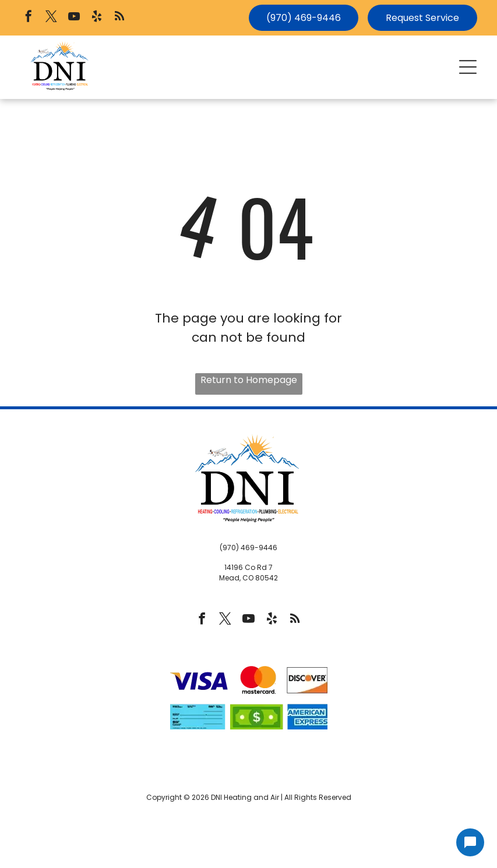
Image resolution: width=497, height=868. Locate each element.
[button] (468, 67)
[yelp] (97, 18)
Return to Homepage (249, 380)
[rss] (119, 18)
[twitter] (51, 18)
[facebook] (29, 18)
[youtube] (74, 18)
